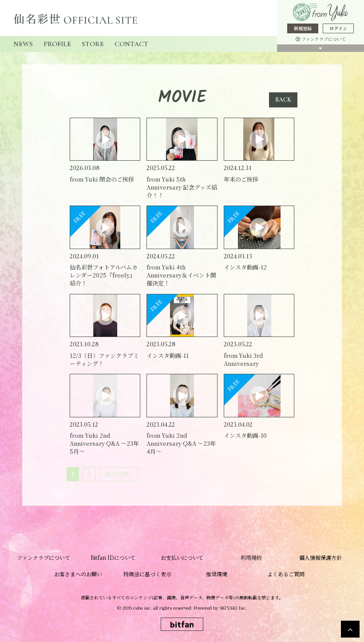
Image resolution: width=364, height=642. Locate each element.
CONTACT (131, 44)
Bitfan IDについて (113, 557)
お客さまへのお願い (78, 574)
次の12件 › (119, 474)
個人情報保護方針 (320, 557)
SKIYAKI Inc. (233, 608)
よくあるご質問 (286, 574)
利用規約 (251, 557)
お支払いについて (182, 557)
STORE (93, 44)
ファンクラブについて (321, 39)
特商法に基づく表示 (147, 574)
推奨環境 (217, 574)
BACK (283, 100)
